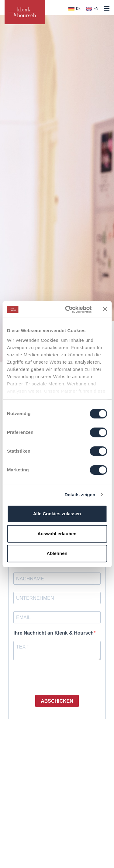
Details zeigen (80, 495)
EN (96, 9)
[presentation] (50, 676)
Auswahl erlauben (57, 534)
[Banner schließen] (105, 309)
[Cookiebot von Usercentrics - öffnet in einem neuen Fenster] (68, 309)
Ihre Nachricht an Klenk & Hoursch (54, 633)
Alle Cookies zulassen (57, 514)
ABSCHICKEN (57, 701)
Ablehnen (57, 553)
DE (78, 9)
